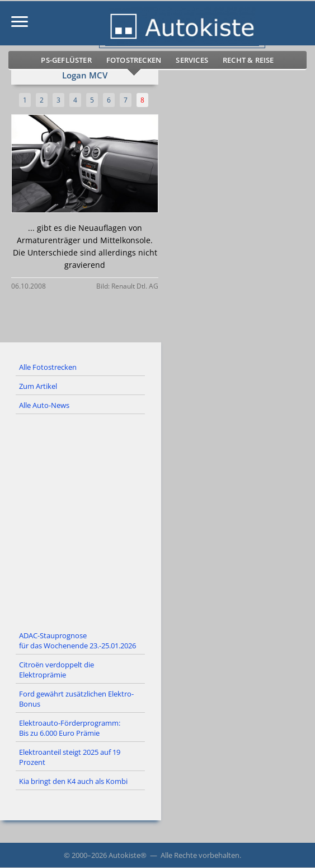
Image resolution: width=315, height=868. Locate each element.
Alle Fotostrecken (48, 367)
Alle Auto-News (44, 405)
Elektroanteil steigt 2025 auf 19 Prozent (70, 757)
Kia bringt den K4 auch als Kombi (73, 781)
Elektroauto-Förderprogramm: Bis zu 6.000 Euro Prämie (70, 728)
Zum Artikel (38, 386)
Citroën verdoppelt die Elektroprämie (57, 670)
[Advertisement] (157, 521)
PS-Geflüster (66, 60)
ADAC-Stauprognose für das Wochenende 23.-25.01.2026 (77, 640)
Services (192, 60)
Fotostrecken (134, 60)
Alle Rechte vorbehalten (200, 855)
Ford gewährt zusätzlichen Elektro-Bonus (76, 699)
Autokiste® (128, 855)
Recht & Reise (248, 60)
